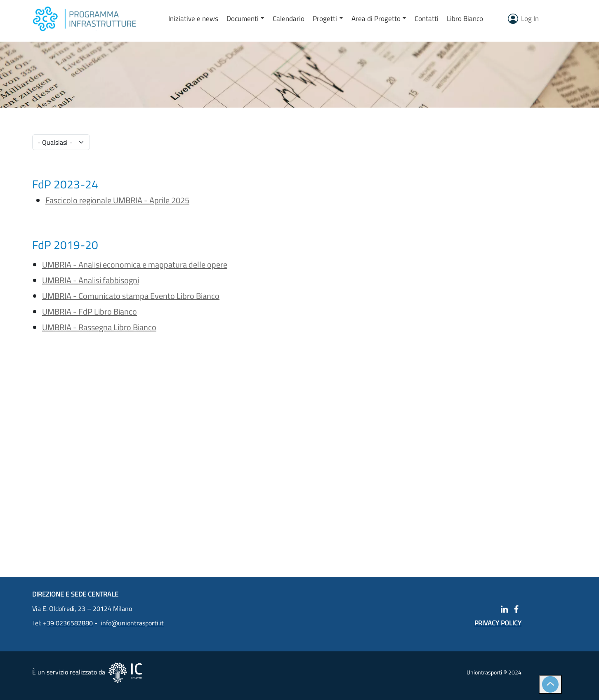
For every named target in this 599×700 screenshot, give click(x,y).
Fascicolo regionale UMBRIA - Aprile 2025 (117, 200)
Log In (530, 19)
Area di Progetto (376, 19)
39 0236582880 (70, 623)
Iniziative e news (193, 19)
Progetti (325, 19)
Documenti (243, 19)
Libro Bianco (465, 19)
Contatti (427, 19)
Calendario (289, 19)
